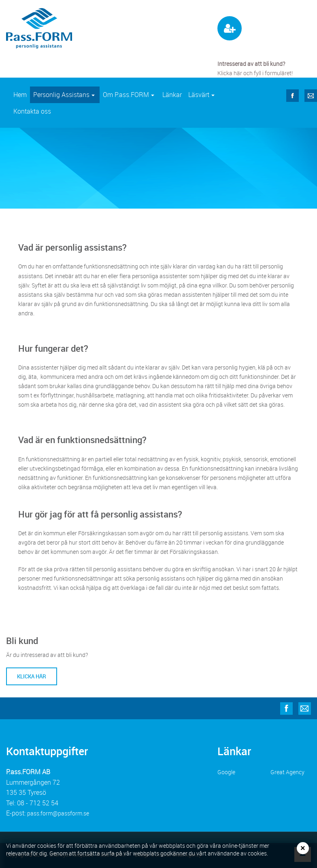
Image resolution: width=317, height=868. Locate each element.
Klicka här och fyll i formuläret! (255, 73)
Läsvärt (203, 97)
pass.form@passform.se (58, 813)
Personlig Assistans (66, 97)
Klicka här (32, 676)
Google (226, 772)
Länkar (172, 95)
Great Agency (287, 772)
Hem (20, 95)
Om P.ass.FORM (131, 97)
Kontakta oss (32, 111)
